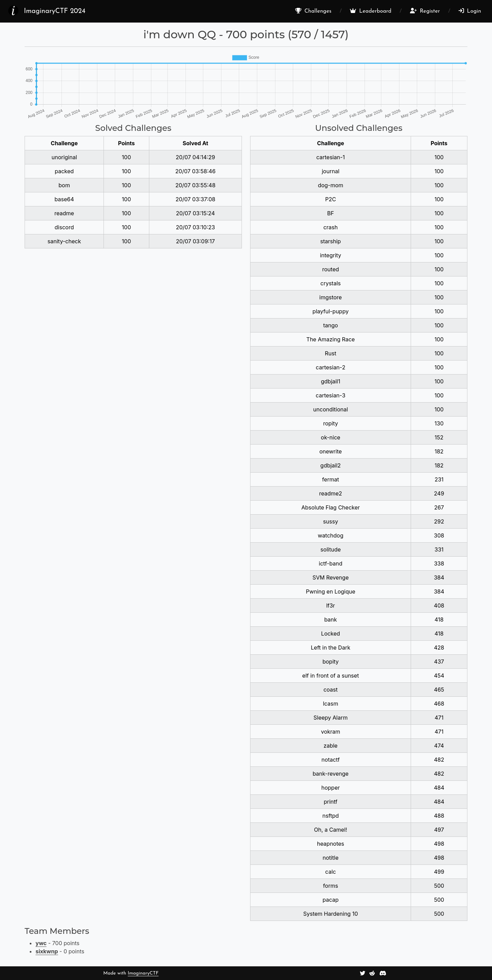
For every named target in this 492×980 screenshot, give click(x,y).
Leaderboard (371, 11)
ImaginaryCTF (143, 973)
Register (425, 11)
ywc (41, 943)
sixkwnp (47, 951)
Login (470, 11)
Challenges (313, 11)
